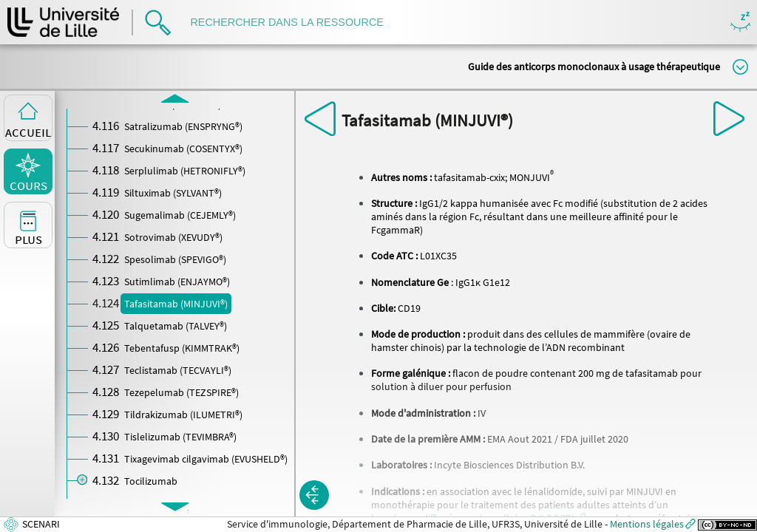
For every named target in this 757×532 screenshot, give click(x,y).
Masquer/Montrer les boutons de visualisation (740, 23)
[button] (314, 495)
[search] (294, 23)
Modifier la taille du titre (740, 67)
